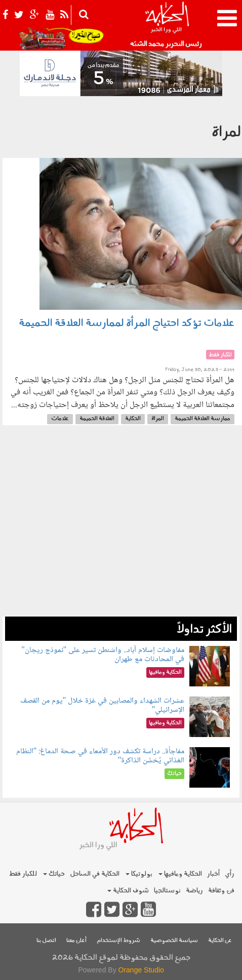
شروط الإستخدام (118, 941)
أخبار (213, 874)
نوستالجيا (167, 891)
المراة (158, 419)
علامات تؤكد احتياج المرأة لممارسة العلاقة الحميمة (127, 323)
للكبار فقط (23, 874)
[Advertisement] (121, 526)
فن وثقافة (221, 891)
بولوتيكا (139, 874)
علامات (60, 419)
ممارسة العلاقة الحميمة (203, 419)
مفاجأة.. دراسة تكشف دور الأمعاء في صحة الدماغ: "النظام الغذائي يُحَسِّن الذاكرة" (100, 756)
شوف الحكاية (128, 891)
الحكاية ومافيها (180, 874)
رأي (230, 874)
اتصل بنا (46, 941)
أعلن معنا (76, 941)
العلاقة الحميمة (97, 419)
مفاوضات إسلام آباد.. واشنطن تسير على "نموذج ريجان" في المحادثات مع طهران (103, 655)
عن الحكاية (220, 941)
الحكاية (133, 419)
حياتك (54, 874)
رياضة (194, 891)
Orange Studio (141, 970)
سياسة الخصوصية (174, 941)
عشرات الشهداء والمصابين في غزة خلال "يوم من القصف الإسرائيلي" (103, 705)
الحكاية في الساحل (95, 874)
